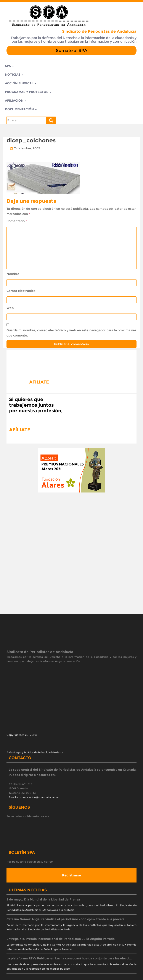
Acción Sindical (21, 83)
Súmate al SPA (72, 50)
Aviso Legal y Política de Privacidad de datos (35, 752)
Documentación (21, 109)
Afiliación (16, 101)
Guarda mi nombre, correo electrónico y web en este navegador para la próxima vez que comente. (71, 333)
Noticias (14, 75)
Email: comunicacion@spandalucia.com (35, 797)
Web (10, 308)
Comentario (17, 221)
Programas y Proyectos (28, 92)
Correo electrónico (21, 291)
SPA (9, 66)
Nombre (13, 274)
